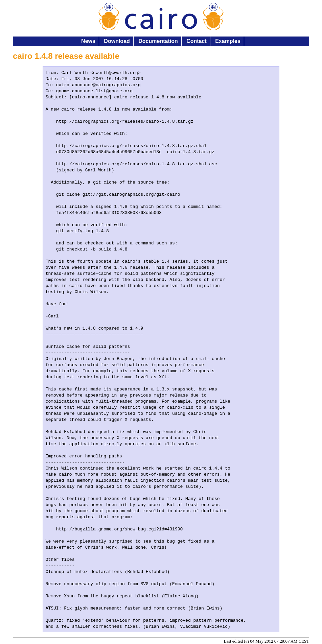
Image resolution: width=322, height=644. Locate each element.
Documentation (158, 41)
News (88, 41)
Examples (228, 41)
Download (117, 41)
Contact (197, 41)
